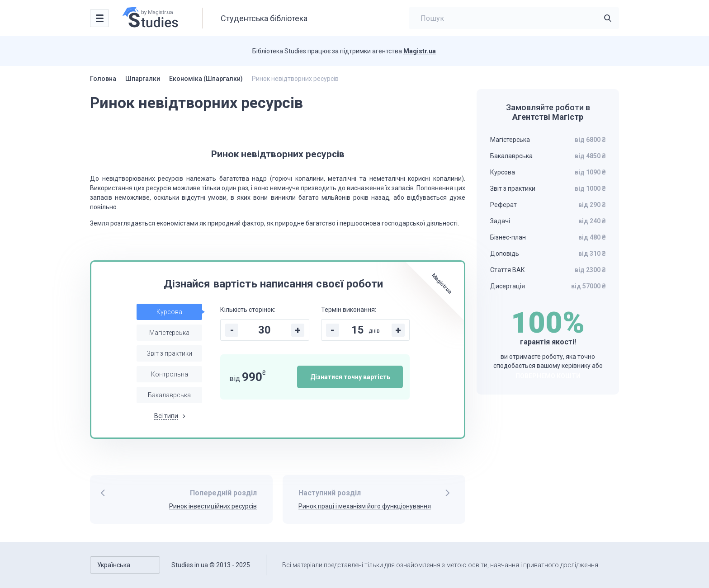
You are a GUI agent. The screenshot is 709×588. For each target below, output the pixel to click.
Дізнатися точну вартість (350, 377)
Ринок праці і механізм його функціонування (365, 506)
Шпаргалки (143, 79)
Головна (103, 79)
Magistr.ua (420, 51)
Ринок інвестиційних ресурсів (213, 506)
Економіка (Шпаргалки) (206, 79)
